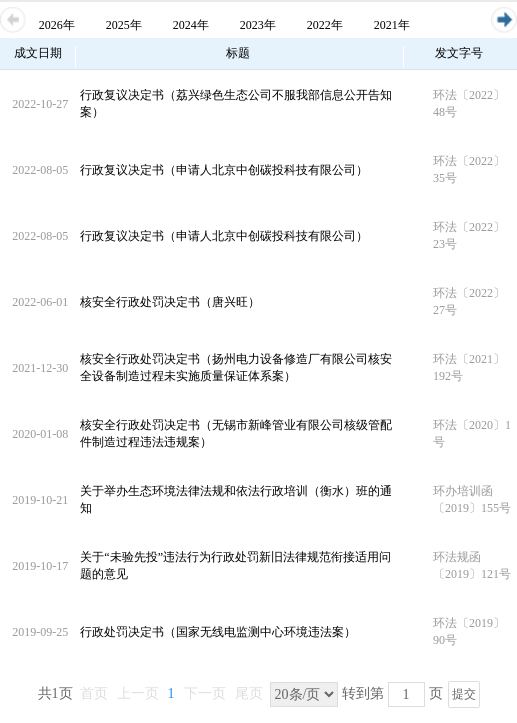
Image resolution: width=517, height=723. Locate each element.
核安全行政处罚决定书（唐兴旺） (170, 302)
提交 (464, 694)
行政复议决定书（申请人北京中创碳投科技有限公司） (224, 170)
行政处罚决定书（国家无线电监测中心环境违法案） (218, 632)
